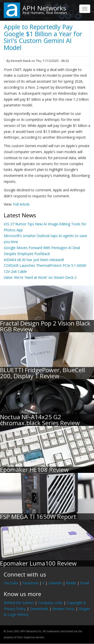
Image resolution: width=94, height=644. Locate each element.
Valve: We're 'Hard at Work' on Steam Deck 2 (40, 277)
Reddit (71, 583)
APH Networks (44, 8)
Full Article (21, 204)
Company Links (50, 603)
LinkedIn (55, 583)
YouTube (11, 583)
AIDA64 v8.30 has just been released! (34, 260)
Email (85, 583)
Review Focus (64, 609)
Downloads (39, 609)
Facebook (30, 583)
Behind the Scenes (19, 603)
